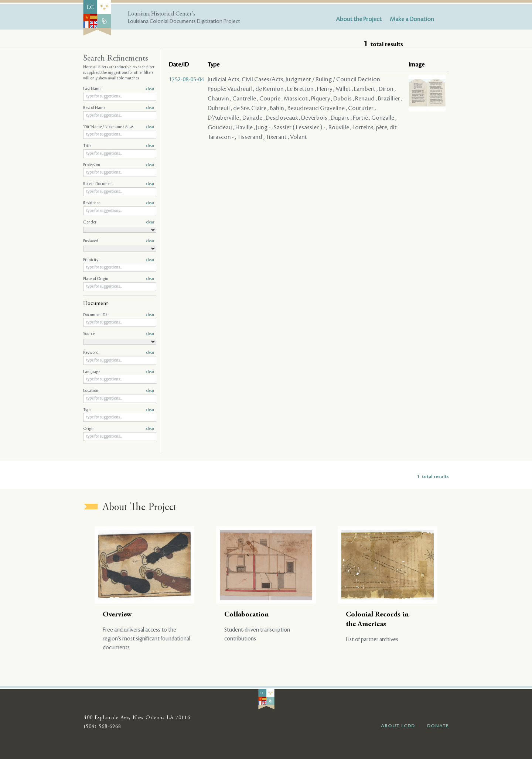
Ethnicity (119, 260)
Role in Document (119, 184)
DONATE (438, 726)
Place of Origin (119, 279)
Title (119, 146)
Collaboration (246, 615)
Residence (119, 203)
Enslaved (119, 241)
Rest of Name (119, 108)
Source (119, 334)
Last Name (119, 89)
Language (119, 372)
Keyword (119, 353)
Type (119, 410)
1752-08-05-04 (186, 79)
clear (150, 89)
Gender (119, 222)
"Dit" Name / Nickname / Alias (119, 127)
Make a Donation (412, 19)
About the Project (359, 19)
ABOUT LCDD (398, 726)
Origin (119, 429)
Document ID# (119, 315)
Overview (117, 615)
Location (119, 391)
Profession (119, 165)
